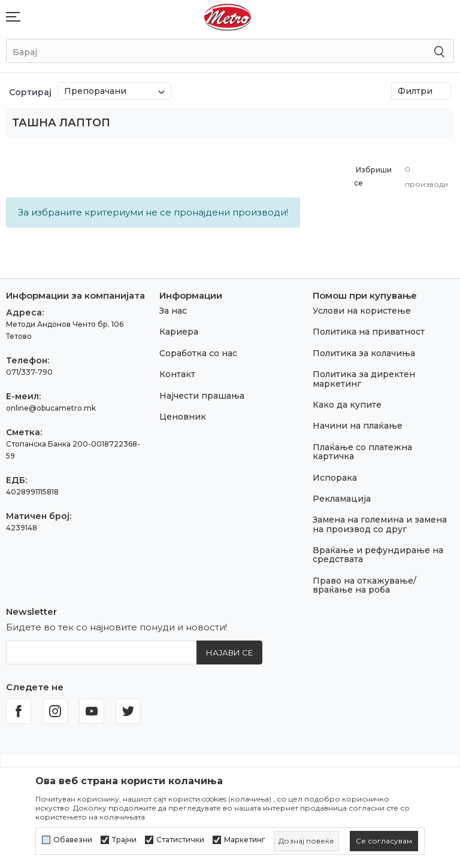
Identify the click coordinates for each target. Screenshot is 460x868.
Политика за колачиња (364, 353)
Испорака (335, 478)
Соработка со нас (198, 353)
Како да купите (347, 405)
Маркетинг (245, 840)
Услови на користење (362, 311)
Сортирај (30, 92)
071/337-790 (29, 372)
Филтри (421, 91)
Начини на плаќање (358, 426)
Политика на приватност (369, 332)
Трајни (124, 840)
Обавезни (73, 840)
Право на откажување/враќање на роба (364, 585)
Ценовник (183, 417)
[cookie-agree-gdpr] (384, 841)
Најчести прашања (202, 396)
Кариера (179, 332)
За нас (173, 311)
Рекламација (342, 499)
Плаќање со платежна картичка (362, 452)
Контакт (177, 374)
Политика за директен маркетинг (364, 379)
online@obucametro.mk (51, 408)
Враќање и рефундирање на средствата (378, 555)
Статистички (180, 840)
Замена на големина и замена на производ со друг (380, 524)
